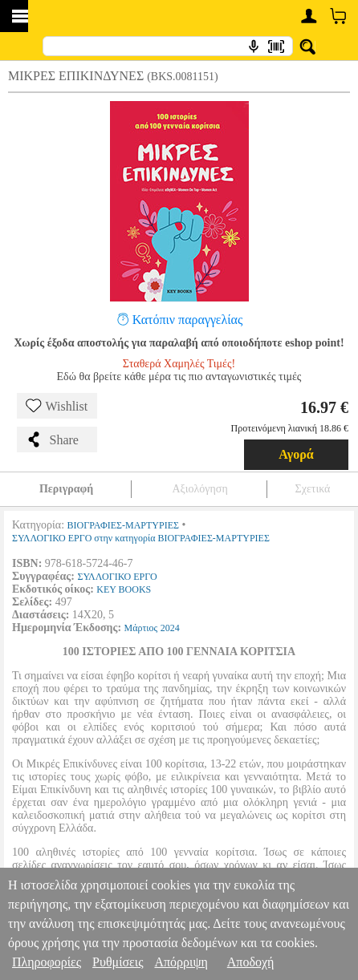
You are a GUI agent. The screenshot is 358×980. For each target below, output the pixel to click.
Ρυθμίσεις (118, 962)
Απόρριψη (181, 962)
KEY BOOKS (124, 589)
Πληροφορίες (47, 962)
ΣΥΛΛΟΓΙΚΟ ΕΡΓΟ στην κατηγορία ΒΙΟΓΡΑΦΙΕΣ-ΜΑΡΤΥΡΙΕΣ (141, 538)
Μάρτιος (141, 628)
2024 (170, 628)
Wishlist (57, 406)
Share (52, 439)
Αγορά (296, 454)
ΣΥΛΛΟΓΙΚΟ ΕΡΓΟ (117, 577)
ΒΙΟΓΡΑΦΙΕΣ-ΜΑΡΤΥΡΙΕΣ (123, 525)
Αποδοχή (251, 962)
